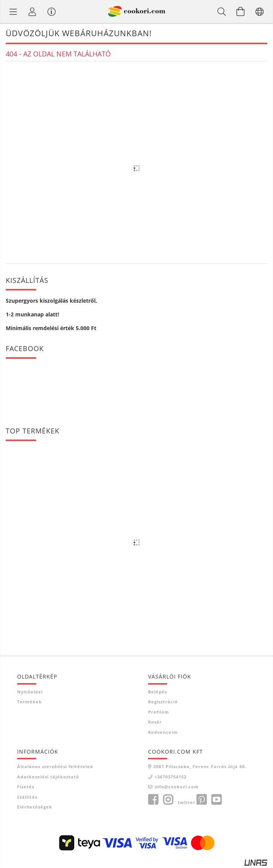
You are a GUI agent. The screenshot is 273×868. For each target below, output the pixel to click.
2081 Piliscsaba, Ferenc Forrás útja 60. (200, 766)
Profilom (159, 712)
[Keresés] (222, 11)
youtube (216, 800)
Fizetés (26, 787)
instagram (168, 800)
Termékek (30, 702)
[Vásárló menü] (51, 11)
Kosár (155, 722)
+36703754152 (171, 777)
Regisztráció (163, 702)
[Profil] (32, 11)
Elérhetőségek (35, 807)
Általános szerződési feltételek (55, 766)
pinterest (201, 800)
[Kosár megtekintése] (241, 11)
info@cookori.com (177, 787)
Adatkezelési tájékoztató (48, 777)
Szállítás (27, 797)
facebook (153, 800)
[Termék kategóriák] (13, 11)
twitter (187, 802)
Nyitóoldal (30, 692)
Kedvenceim (163, 732)
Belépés (158, 692)
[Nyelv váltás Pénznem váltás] (260, 11)
